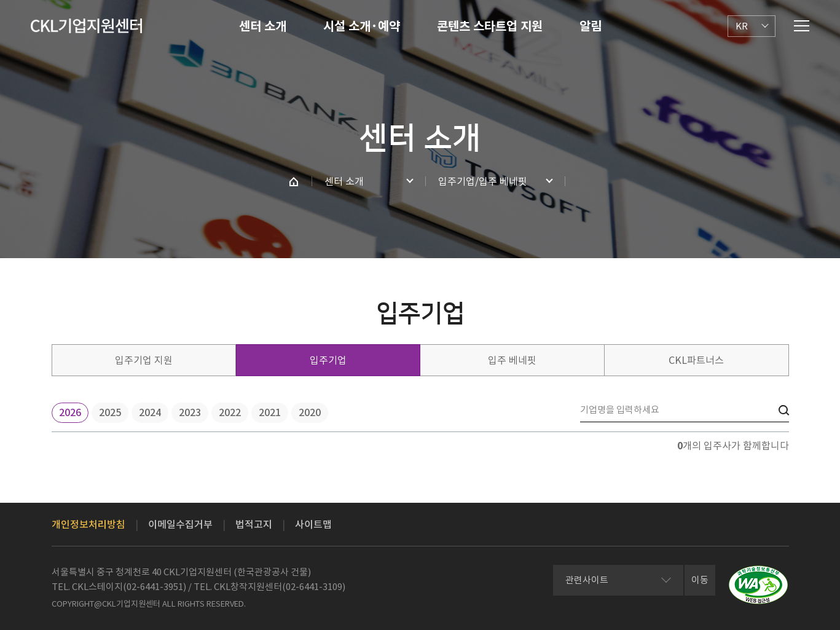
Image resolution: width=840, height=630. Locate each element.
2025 (110, 412)
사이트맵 (313, 524)
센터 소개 (263, 26)
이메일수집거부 (180, 524)
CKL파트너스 (696, 360)
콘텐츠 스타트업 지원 (490, 26)
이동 (700, 580)
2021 (270, 412)
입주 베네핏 (512, 360)
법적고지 (254, 524)
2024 (150, 412)
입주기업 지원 (144, 360)
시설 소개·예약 (362, 26)
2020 (310, 412)
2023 (190, 412)
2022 (230, 412)
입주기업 (328, 360)
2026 (70, 412)
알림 (591, 26)
